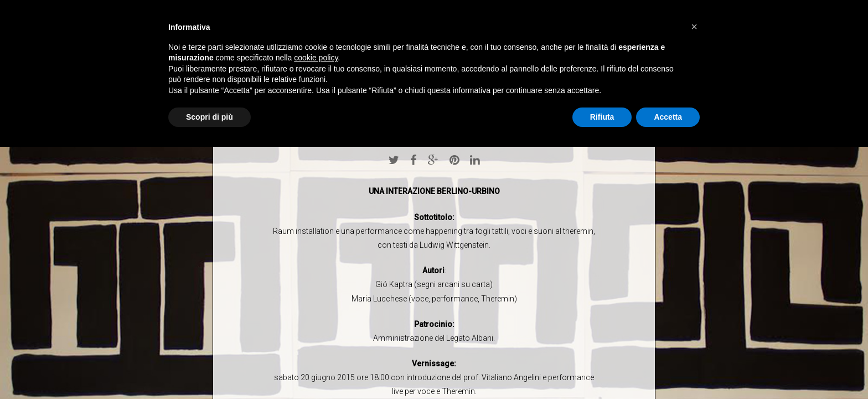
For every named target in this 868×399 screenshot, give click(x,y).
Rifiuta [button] (602, 117)
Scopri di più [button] (210, 117)
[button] (694, 27)
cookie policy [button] (316, 58)
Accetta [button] (668, 117)
